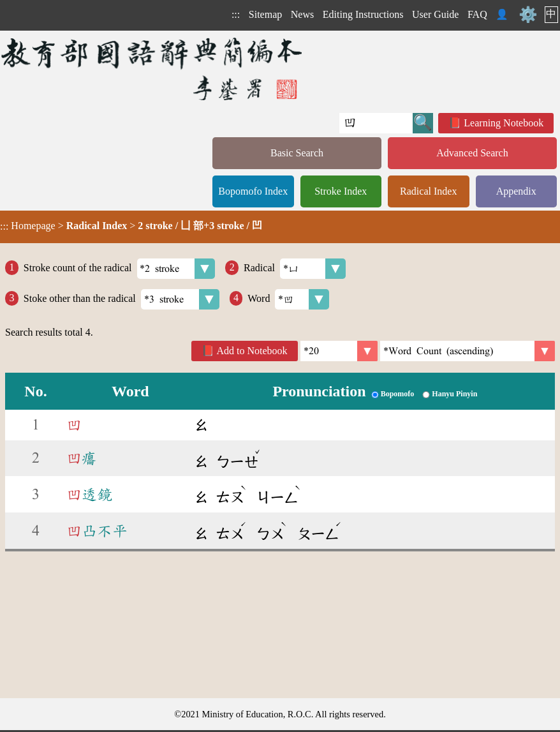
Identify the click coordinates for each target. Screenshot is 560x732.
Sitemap (265, 14)
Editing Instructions (363, 14)
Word (288, 299)
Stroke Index (341, 191)
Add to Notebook (252, 351)
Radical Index (428, 191)
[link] (468, 351)
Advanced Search (472, 153)
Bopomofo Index (253, 191)
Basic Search (297, 153)
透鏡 (89, 495)
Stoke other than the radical (122, 299)
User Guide (435, 14)
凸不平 (97, 531)
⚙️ (528, 15)
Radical (295, 269)
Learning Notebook (504, 123)
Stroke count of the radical (120, 269)
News (302, 14)
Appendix (516, 191)
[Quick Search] (376, 123)
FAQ (477, 14)
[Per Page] (339, 351)
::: (236, 14)
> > (131, 226)
